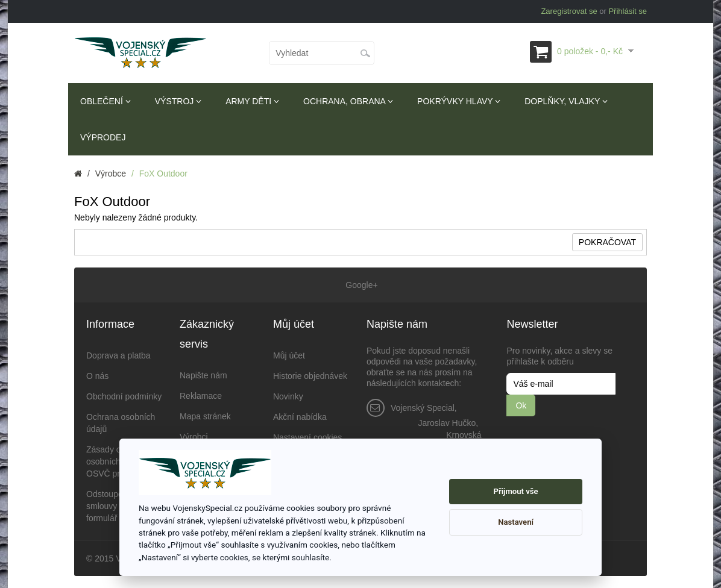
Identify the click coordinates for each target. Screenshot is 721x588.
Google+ (360, 285)
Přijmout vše (516, 491)
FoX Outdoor (163, 174)
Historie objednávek (310, 376)
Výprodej (103, 137)
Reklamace (201, 396)
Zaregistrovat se (569, 11)
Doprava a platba (118, 355)
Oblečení (105, 101)
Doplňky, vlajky (566, 101)
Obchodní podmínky (124, 396)
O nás (97, 376)
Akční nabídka (300, 417)
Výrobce (111, 174)
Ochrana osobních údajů (121, 423)
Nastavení (516, 522)
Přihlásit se (628, 11)
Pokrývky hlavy (459, 101)
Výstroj (178, 101)
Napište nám (203, 375)
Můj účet (289, 355)
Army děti (252, 101)
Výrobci (194, 437)
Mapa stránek (205, 416)
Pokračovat (607, 242)
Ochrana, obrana (348, 101)
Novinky (288, 396)
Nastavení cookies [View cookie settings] (307, 437)
